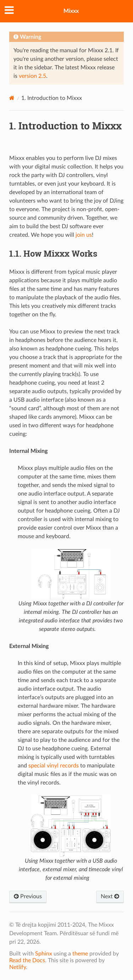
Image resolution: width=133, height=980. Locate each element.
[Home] (12, 98)
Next (110, 896)
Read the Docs (27, 960)
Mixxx (71, 11)
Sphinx (44, 954)
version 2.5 (32, 76)
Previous (28, 896)
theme (80, 954)
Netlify (18, 967)
